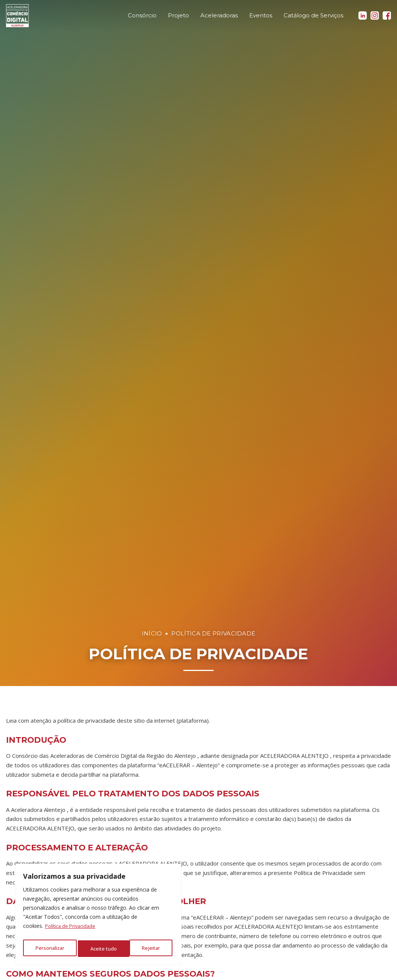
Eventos (261, 19)
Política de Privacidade (72, 930)
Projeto (178, 19)
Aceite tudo (148, 948)
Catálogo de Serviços (313, 19)
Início (152, 633)
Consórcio (142, 19)
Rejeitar (99, 948)
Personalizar (49, 948)
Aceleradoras (219, 19)
